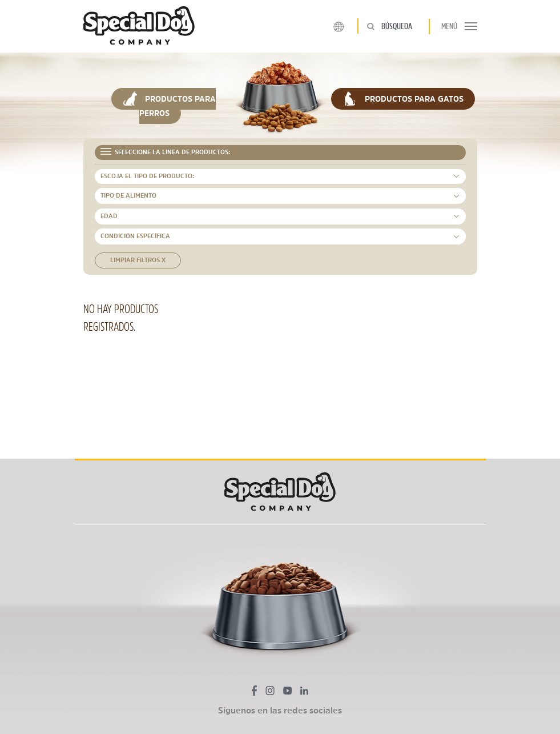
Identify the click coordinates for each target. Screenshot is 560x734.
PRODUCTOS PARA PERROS (169, 104)
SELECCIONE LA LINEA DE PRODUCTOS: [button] (166, 152)
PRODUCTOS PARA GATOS (403, 99)
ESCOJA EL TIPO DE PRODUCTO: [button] (147, 176)
